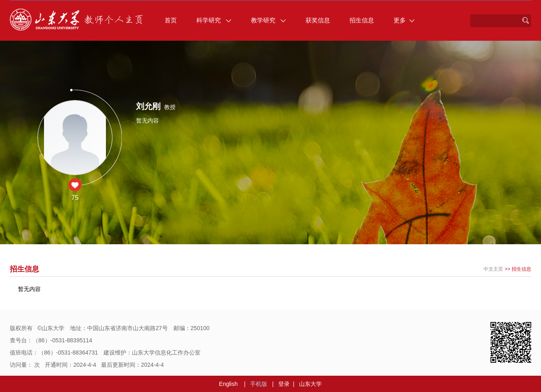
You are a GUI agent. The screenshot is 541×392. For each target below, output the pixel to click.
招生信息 (362, 20)
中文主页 (493, 269)
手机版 (259, 384)
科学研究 (214, 20)
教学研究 (268, 20)
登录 (284, 384)
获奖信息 (318, 20)
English (229, 384)
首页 (171, 20)
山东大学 (310, 384)
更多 (404, 20)
